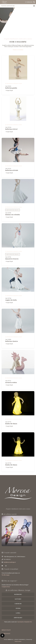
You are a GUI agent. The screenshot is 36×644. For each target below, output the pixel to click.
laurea (18, 613)
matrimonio (18, 594)
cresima (18, 608)
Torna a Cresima (18, 50)
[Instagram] (6, 566)
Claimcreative (18, 641)
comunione (18, 604)
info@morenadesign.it (10, 562)
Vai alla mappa (6, 575)
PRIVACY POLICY (6, 630)
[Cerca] (34, 2)
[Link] (4, 2)
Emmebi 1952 (28, 622)
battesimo (18, 599)
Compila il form (6, 587)
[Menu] (34, 6)
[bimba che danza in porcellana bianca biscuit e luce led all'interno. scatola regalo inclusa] (18, 411)
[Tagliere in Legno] (17, 531)
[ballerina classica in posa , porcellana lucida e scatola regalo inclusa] (18, 328)
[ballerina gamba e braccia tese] (18, 75)
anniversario (18, 618)
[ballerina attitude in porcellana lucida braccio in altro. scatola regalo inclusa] (18, 158)
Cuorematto (20, 622)
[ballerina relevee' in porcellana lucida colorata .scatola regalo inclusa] (18, 116)
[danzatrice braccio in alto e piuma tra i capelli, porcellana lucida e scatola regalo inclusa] (18, 245)
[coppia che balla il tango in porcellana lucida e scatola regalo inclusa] (18, 287)
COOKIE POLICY (6, 634)
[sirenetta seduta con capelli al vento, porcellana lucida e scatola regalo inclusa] (18, 370)
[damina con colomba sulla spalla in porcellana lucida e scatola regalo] (18, 200)
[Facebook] (2, 566)
